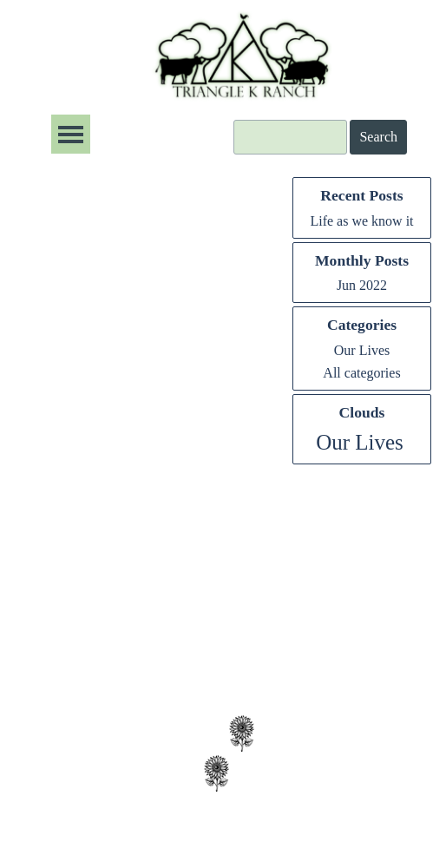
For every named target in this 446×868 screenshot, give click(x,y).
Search (378, 137)
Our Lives (362, 350)
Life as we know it (361, 221)
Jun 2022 (362, 285)
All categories (361, 373)
